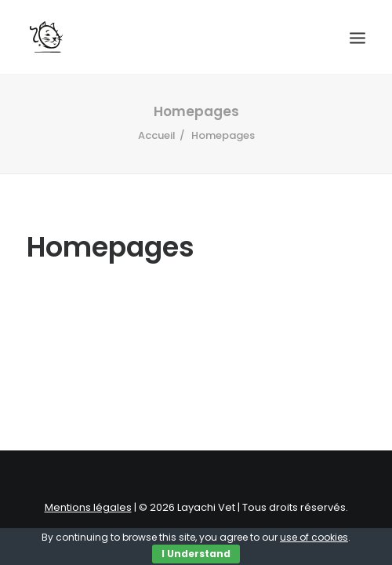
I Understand (196, 554)
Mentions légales (88, 507)
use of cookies (314, 537)
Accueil (157, 135)
